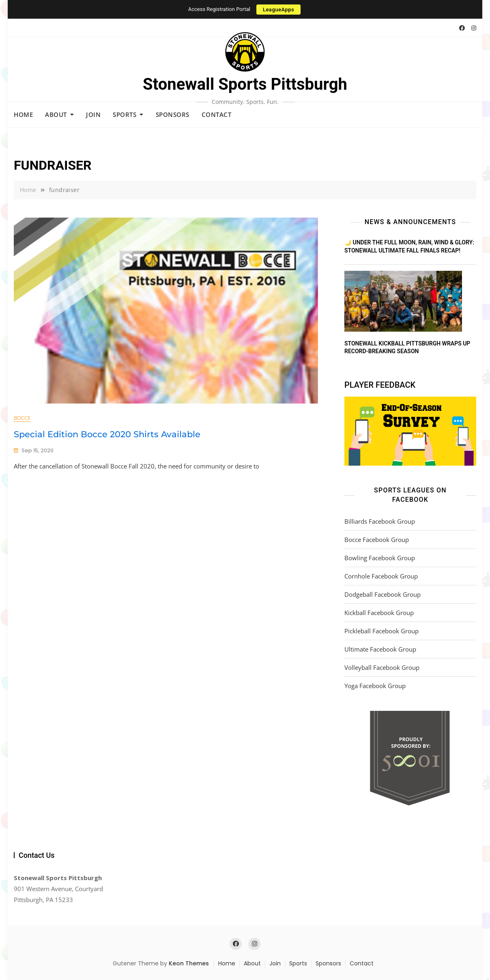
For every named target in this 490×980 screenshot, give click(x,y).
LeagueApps (278, 10)
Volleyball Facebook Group (382, 667)
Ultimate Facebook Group (380, 649)
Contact (217, 114)
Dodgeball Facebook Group (383, 594)
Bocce (22, 418)
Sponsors (173, 114)
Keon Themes (189, 963)
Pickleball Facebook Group (381, 631)
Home (23, 114)
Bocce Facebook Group (377, 540)
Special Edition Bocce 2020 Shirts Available (107, 434)
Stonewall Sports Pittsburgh (245, 84)
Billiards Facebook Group (380, 521)
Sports (125, 114)
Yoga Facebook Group (375, 686)
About (56, 114)
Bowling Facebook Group (380, 558)
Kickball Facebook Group (379, 613)
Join (93, 114)
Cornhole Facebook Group (381, 576)
